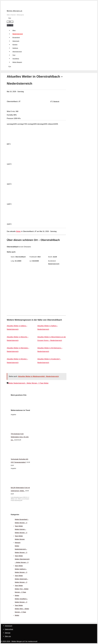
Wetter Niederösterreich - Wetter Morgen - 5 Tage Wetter (28, 383)
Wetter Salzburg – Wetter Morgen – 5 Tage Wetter (21, 572)
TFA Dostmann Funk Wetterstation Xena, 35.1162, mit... (20, 437)
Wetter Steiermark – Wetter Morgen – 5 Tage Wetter (21, 582)
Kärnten (15, 45)
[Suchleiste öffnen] (10, 18)
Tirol (14, 55)
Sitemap (8, 633)
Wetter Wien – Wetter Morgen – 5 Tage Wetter (22, 612)
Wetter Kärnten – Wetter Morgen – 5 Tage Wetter (21, 533)
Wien (14, 30)
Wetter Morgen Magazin (20, 541)
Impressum (8, 626)
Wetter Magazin (17, 62)
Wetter (18, 231)
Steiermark (16, 41)
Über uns (8, 636)
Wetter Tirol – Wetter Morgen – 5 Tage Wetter (22, 592)
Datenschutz (9, 629)
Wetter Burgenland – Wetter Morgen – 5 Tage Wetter (22, 523)
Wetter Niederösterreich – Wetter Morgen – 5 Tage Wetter (21, 551)
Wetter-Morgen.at (15, 11)
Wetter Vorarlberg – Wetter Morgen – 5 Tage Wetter (21, 602)
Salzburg (15, 48)
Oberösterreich (17, 52)
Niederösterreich (18, 34)
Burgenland (16, 37)
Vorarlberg (16, 59)
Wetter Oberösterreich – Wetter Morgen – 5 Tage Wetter (22, 562)
